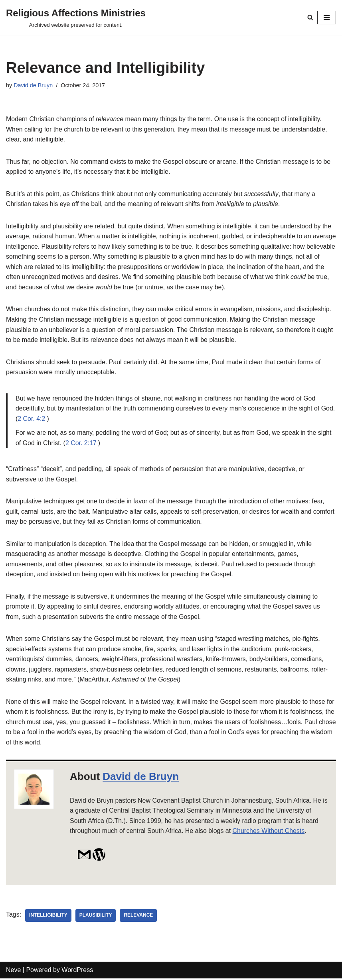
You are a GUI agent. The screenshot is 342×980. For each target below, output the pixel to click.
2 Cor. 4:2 (47, 419)
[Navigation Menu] (327, 18)
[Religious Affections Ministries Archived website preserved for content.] (76, 18)
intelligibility (48, 917)
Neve (13, 971)
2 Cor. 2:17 (81, 444)
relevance (139, 917)
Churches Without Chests (269, 832)
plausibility (96, 917)
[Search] (310, 17)
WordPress (77, 971)
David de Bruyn (33, 85)
